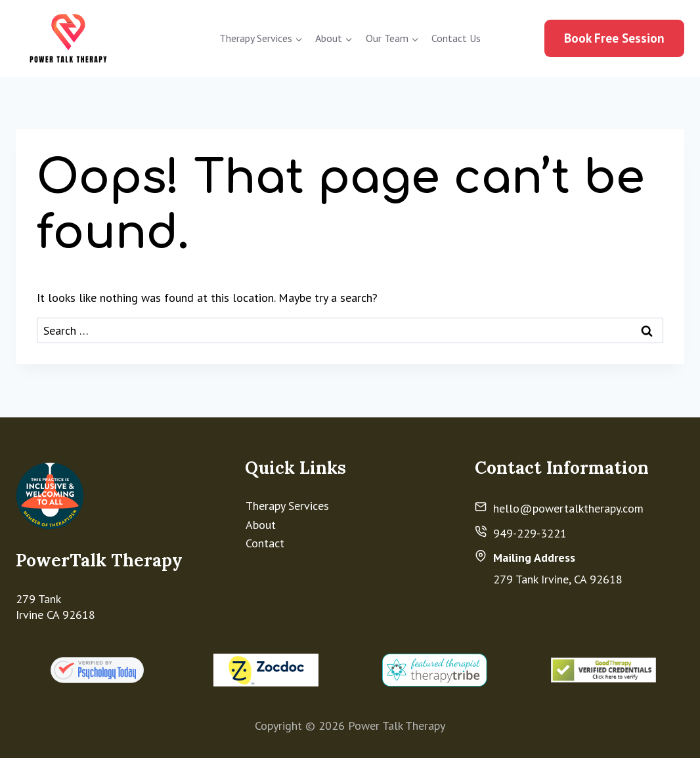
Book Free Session (614, 38)
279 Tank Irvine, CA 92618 (558, 579)
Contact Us (456, 38)
